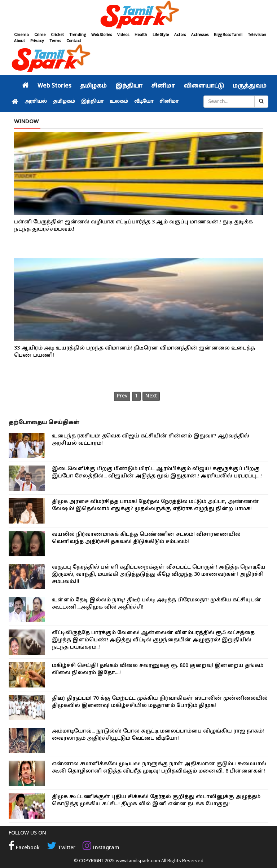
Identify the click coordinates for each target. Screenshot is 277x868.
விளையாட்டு (204, 86)
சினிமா (163, 86)
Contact (74, 41)
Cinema (21, 34)
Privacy (37, 41)
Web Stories (102, 34)
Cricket (57, 34)
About (19, 41)
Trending (78, 34)
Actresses (200, 34)
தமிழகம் (93, 86)
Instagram (101, 848)
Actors (180, 34)
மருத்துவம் (250, 86)
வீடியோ (144, 102)
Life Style (161, 34)
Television (257, 34)
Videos (123, 34)
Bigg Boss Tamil (228, 34)
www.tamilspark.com (138, 860)
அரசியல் (36, 102)
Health (141, 34)
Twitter (61, 848)
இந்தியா (129, 86)
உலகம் (119, 102)
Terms (55, 41)
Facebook (24, 848)
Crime (40, 34)
